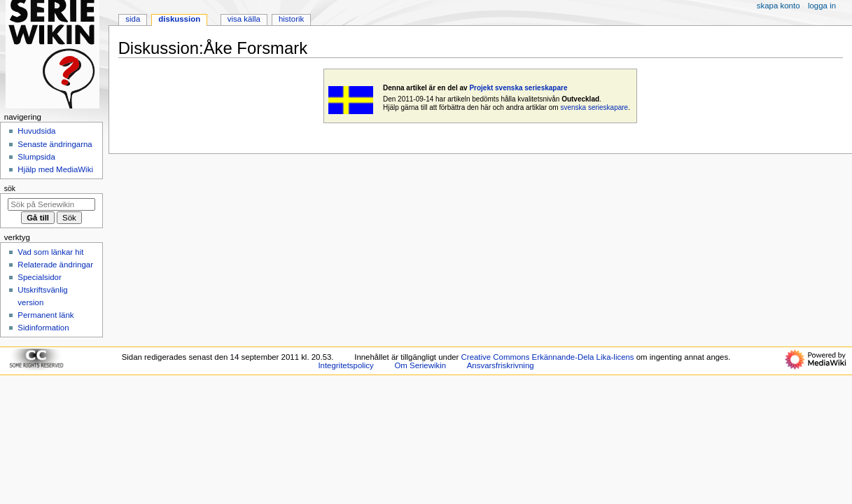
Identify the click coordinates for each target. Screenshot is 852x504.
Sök (10, 188)
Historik (291, 19)
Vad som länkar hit (50, 252)
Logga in (822, 6)
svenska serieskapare (594, 107)
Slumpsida (36, 157)
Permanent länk (46, 315)
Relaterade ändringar (55, 265)
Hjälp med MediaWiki (55, 169)
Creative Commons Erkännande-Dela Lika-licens (548, 357)
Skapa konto (778, 6)
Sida (133, 19)
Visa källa (244, 19)
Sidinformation (43, 328)
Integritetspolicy (345, 365)
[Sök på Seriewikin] (51, 204)
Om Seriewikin (420, 365)
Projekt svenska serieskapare (518, 88)
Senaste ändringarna (55, 144)
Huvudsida (36, 131)
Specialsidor (39, 277)
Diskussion (179, 19)
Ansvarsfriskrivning (501, 365)
